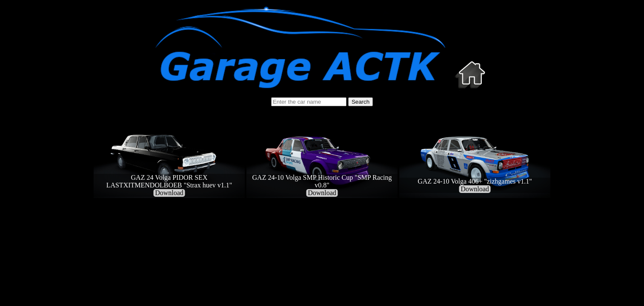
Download (169, 193)
